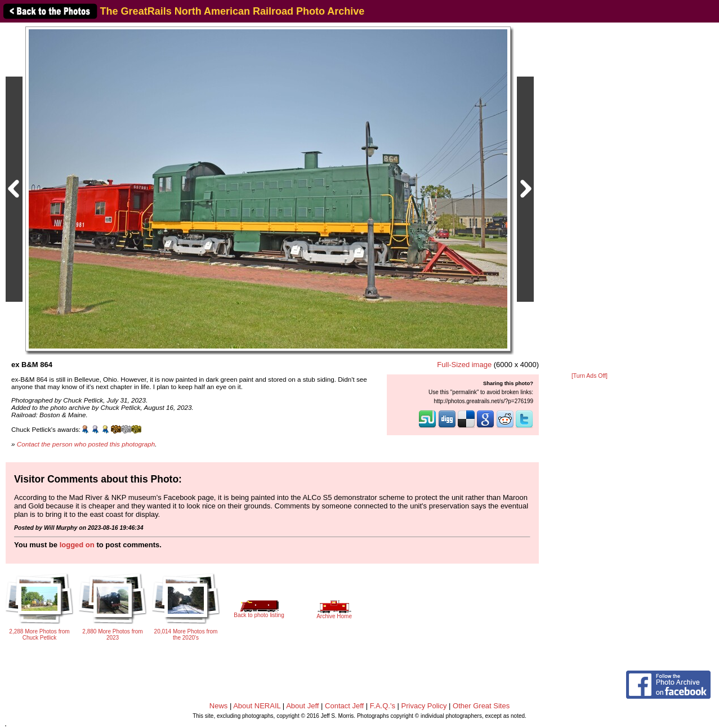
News (219, 706)
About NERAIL (257, 706)
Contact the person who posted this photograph (86, 444)
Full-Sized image (464, 365)
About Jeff (302, 706)
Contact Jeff (344, 706)
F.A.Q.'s (383, 706)
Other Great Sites (481, 706)
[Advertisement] (590, 198)
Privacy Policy (424, 706)
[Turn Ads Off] (590, 376)
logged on (77, 545)
